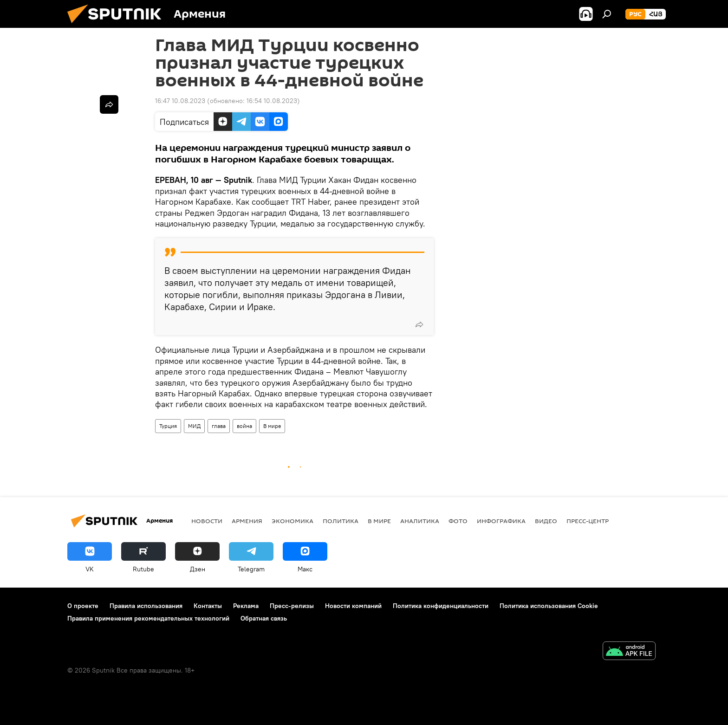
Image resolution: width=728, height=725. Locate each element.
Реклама (246, 606)
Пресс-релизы (292, 606)
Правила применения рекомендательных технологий (148, 618)
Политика (341, 521)
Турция (168, 426)
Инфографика (501, 521)
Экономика (292, 521)
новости (207, 521)
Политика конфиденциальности (441, 606)
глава (219, 426)
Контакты (208, 606)
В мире (272, 426)
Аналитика (420, 521)
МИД (194, 426)
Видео (546, 521)
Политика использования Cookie (549, 606)
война (244, 426)
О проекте (83, 606)
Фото (458, 521)
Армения (247, 521)
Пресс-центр (588, 521)
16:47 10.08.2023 (180, 101)
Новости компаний (353, 606)
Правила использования (146, 606)
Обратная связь (264, 618)
